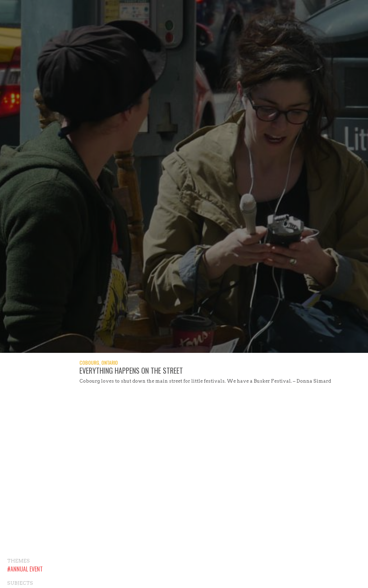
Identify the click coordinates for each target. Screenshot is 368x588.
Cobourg (89, 362)
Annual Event (27, 569)
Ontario (110, 362)
